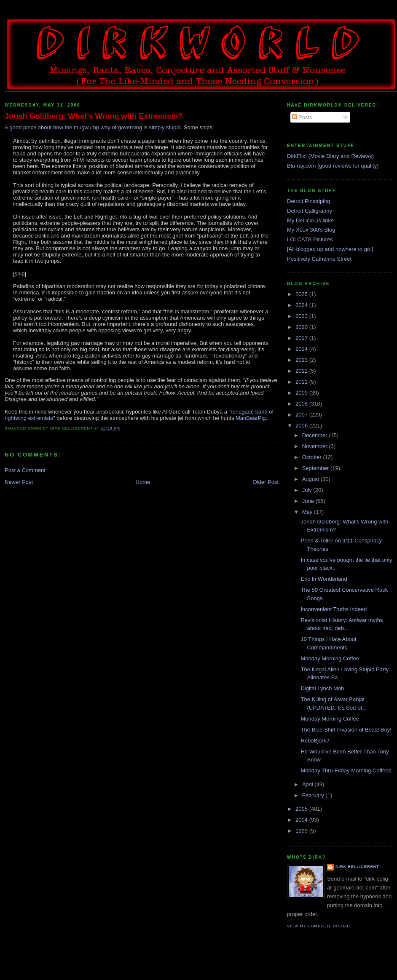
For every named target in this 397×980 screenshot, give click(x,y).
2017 (302, 338)
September (316, 468)
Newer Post (19, 482)
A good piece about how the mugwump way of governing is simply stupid (93, 127)
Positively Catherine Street (319, 259)
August (311, 479)
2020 (302, 327)
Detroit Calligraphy (310, 211)
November (316, 446)
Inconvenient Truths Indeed (334, 609)
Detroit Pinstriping (309, 201)
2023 (302, 316)
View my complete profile (320, 926)
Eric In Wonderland (324, 579)
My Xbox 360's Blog (311, 230)
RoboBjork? (315, 741)
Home (143, 482)
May (308, 512)
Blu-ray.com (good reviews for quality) (333, 166)
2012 (302, 371)
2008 (302, 404)
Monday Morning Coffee (330, 658)
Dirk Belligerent (357, 867)
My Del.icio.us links (310, 220)
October (313, 457)
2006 (302, 426)
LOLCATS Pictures (310, 239)
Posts (302, 117)
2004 (302, 820)
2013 (302, 360)
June (309, 501)
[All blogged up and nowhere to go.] (330, 249)
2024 (302, 305)
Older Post (266, 482)
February (314, 795)
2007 (302, 415)
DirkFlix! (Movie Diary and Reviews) (330, 156)
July (308, 490)
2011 (302, 382)
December (316, 435)
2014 (302, 349)
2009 (302, 393)
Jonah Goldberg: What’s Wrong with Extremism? (94, 116)
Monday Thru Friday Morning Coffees (346, 770)
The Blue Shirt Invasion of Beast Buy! (346, 730)
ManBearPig (251, 418)
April (308, 784)
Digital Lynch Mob (322, 688)
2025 (302, 294)
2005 (302, 809)
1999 (302, 831)
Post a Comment (25, 470)
